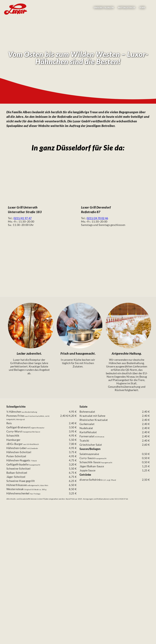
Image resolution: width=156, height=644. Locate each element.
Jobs (142, 8)
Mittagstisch (127, 8)
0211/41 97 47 (23, 218)
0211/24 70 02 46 (97, 218)
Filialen (104, 8)
